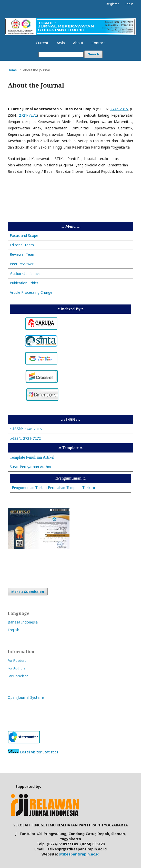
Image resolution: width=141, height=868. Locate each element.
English (13, 630)
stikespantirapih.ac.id (79, 854)
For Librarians (18, 676)
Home (12, 70)
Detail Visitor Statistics (39, 752)
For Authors (17, 668)
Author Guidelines (25, 273)
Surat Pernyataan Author (31, 467)
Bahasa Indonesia (23, 622)
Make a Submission (28, 592)
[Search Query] (61, 54)
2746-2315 (26, 429)
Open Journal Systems (26, 697)
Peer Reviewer (22, 264)
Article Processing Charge (31, 292)
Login (129, 4)
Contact (98, 43)
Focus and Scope (24, 235)
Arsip (61, 43)
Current (42, 43)
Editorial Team (22, 245)
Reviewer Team (23, 254)
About (78, 43)
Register (112, 4)
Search (93, 54)
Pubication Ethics (24, 283)
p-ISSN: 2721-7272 (25, 438)
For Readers (17, 661)
